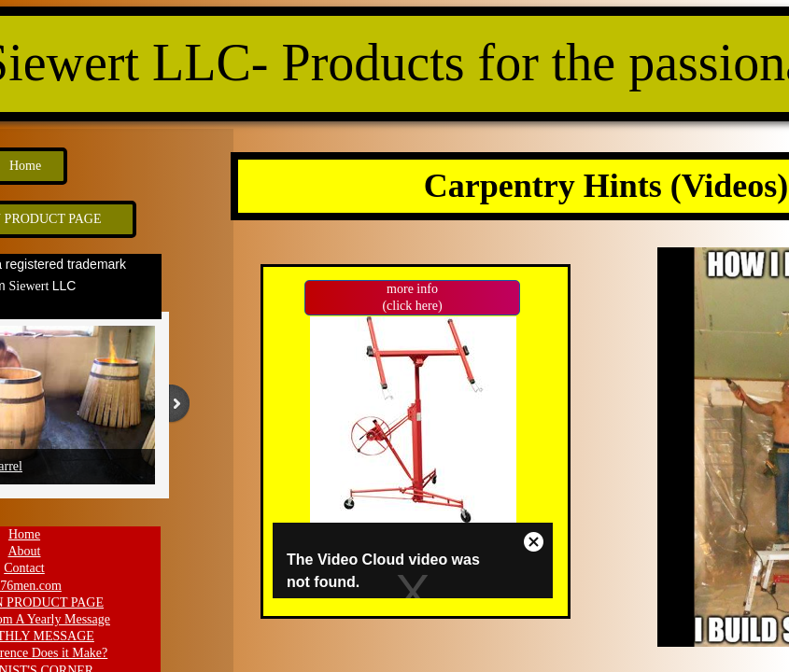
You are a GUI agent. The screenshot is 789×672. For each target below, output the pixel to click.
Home (24, 534)
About (25, 551)
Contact (24, 568)
